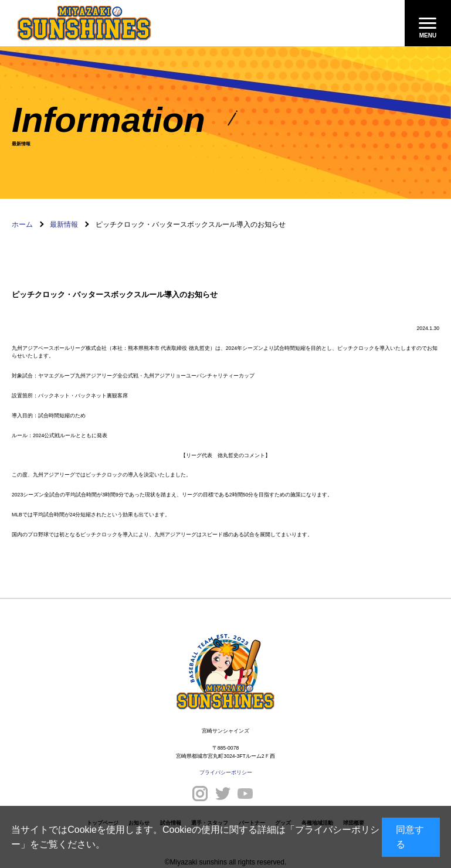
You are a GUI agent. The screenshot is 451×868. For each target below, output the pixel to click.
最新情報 (64, 224)
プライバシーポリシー (226, 772)
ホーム (22, 224)
